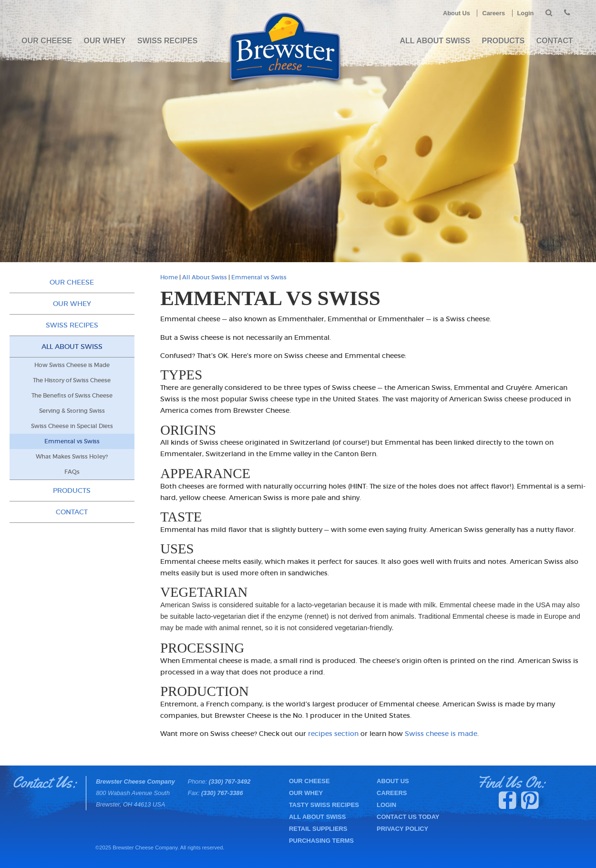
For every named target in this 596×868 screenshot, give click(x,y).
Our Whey (105, 41)
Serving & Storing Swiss (72, 411)
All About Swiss (435, 41)
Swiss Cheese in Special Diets (72, 426)
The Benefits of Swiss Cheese (72, 396)
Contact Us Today (408, 817)
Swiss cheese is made (441, 734)
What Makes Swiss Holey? (72, 457)
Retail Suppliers (318, 829)
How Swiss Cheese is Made (72, 365)
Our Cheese (47, 41)
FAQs (72, 472)
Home (169, 277)
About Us (457, 13)
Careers (493, 13)
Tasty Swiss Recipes (324, 805)
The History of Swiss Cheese (72, 380)
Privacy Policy (402, 829)
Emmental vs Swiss (259, 277)
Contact (555, 41)
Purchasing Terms (321, 841)
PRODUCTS (504, 41)
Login (526, 13)
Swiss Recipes (167, 41)
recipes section (333, 734)
